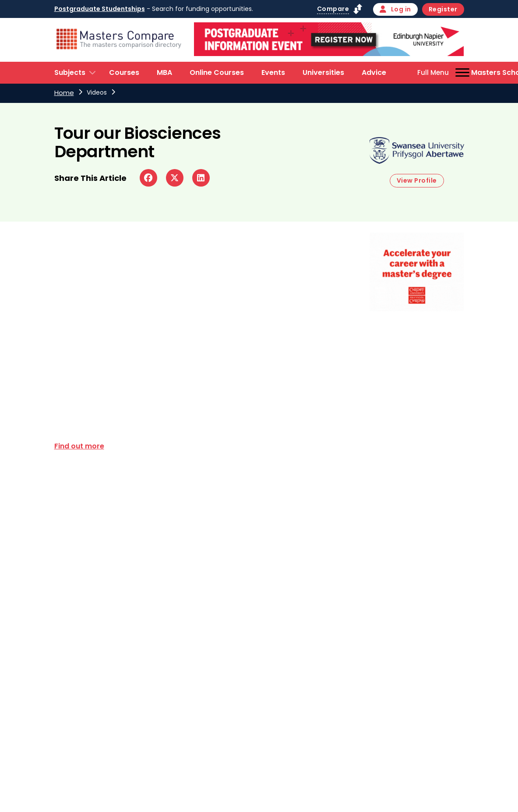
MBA (164, 72)
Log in (395, 9)
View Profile (417, 180)
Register (443, 9)
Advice (374, 72)
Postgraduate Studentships (100, 9)
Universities (323, 72)
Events (273, 72)
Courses (124, 72)
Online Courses (217, 72)
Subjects (70, 72)
